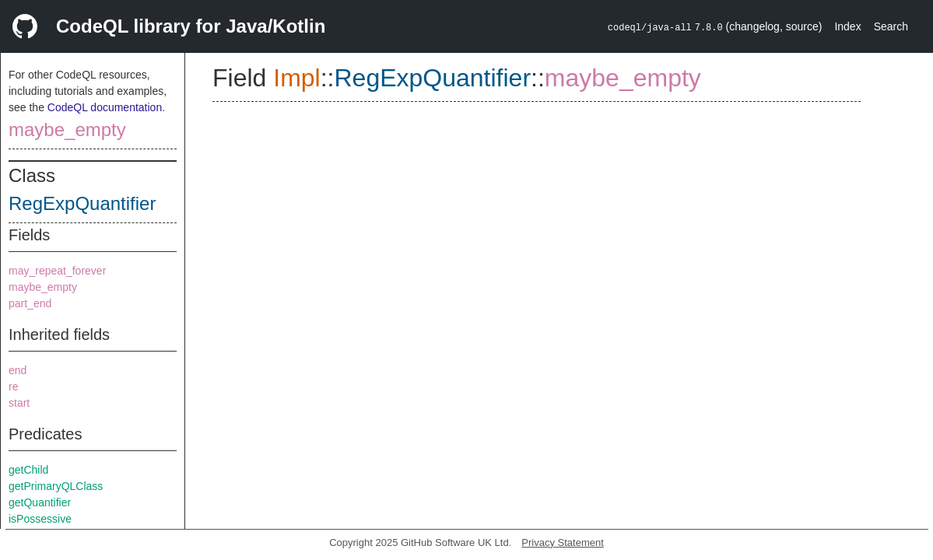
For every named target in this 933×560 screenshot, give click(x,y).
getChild (28, 470)
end (18, 370)
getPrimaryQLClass (56, 486)
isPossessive (40, 519)
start (19, 403)
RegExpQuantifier (82, 203)
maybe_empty (67, 129)
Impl (296, 78)
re (13, 387)
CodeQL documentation (105, 107)
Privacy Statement (563, 542)
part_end (30, 303)
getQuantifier (40, 502)
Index (847, 26)
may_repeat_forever (57, 271)
